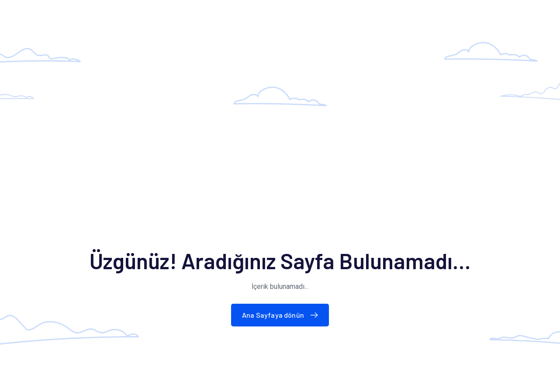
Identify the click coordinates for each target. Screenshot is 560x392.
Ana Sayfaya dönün (282, 315)
